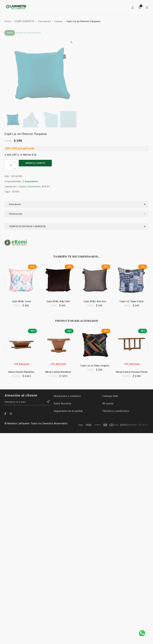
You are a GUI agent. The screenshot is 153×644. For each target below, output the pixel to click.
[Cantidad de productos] (11, 165)
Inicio (8, 21)
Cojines (59, 21)
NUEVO (46, 187)
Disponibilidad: (13, 181)
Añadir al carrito (35, 163)
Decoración (44, 21)
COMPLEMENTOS (24, 21)
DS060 (16, 192)
